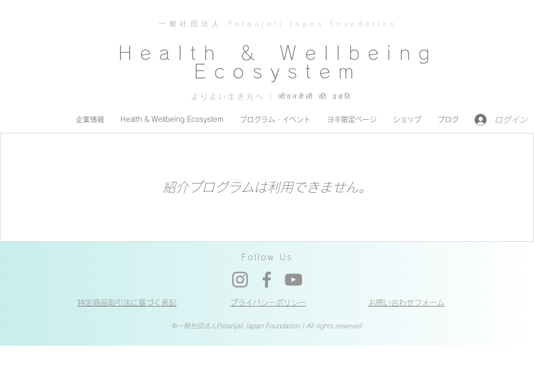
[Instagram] (240, 280)
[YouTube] (293, 280)
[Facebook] (267, 280)
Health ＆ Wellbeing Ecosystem (278, 62)
